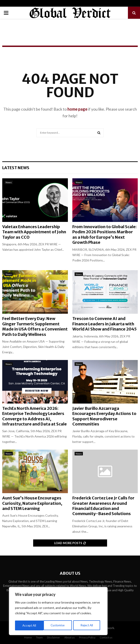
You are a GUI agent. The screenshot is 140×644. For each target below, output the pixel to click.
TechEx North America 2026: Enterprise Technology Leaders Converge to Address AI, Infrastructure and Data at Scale (34, 416)
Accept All (88, 625)
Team (39, 637)
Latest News (16, 168)
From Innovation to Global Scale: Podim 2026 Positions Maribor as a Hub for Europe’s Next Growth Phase (104, 235)
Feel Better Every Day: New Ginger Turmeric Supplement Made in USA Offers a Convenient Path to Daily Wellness (35, 326)
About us (70, 637)
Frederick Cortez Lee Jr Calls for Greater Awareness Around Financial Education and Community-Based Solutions (103, 506)
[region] (58, 612)
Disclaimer (54, 637)
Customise (29, 625)
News (9, 182)
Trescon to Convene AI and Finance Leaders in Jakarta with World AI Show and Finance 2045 (104, 324)
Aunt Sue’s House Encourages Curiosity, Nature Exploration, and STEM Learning (32, 503)
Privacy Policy (87, 637)
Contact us (106, 637)
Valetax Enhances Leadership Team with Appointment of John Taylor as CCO (34, 232)
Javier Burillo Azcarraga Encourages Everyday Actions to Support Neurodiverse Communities (104, 416)
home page (77, 109)
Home (28, 637)
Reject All (59, 625)
